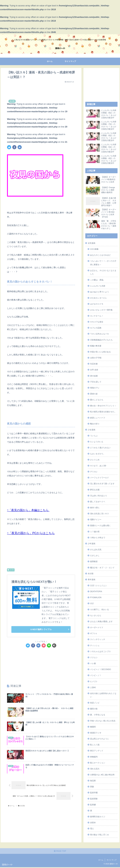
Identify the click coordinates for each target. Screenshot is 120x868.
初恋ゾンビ (95, 703)
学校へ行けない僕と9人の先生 (103, 721)
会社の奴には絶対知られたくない (103, 695)
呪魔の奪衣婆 (96, 346)
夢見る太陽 (95, 490)
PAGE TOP (60, 852)
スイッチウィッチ (98, 639)
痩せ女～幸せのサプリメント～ (103, 406)
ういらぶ (94, 436)
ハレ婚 (93, 663)
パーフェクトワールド (99, 478)
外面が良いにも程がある (100, 352)
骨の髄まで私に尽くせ (99, 835)
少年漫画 (92, 544)
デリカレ (94, 472)
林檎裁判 (94, 757)
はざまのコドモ (97, 304)
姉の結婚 (94, 376)
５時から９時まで (98, 538)
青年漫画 (92, 579)
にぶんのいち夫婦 (98, 286)
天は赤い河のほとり (99, 496)
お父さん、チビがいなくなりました (103, 272)
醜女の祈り (95, 424)
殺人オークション (98, 763)
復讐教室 (94, 561)
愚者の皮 (94, 394)
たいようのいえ (97, 442)
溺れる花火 (95, 769)
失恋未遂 (94, 364)
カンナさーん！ (97, 316)
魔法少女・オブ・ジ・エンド (102, 568)
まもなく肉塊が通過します (101, 621)
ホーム (101, 861)
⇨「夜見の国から (19, 533)
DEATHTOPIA (96, 591)
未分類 (11, 570)
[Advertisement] (41, 89)
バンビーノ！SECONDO (101, 669)
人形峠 (93, 687)
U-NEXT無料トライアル (41, 629)
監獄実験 (94, 799)
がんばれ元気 (96, 549)
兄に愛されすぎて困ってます (102, 484)
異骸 (92, 787)
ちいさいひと (96, 615)
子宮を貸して (96, 382)
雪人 (92, 829)
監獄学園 (94, 793)
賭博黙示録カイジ (98, 817)
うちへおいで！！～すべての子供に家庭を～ (103, 263)
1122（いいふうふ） (99, 585)
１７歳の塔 (95, 532)
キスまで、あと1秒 (98, 466)
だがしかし (95, 555)
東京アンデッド (97, 751)
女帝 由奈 (94, 370)
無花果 (93, 781)
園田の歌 (94, 709)
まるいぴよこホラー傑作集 (101, 310)
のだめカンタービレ (99, 298)
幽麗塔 (93, 727)
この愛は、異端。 (98, 280)
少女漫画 (92, 430)
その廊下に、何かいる (99, 609)
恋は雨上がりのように (99, 739)
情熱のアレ (95, 388)
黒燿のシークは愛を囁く (100, 525)
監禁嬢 (93, 805)
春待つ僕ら (95, 508)
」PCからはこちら (45, 533)
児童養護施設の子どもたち (101, 340)
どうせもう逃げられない (100, 448)
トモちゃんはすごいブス (100, 651)
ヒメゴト (94, 681)
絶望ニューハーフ (98, 418)
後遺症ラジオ (96, 733)
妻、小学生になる (98, 715)
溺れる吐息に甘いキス (99, 514)
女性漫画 (92, 243)
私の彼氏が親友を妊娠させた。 (103, 412)
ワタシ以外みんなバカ (99, 334)
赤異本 (93, 823)
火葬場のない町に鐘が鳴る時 (102, 775)
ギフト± (93, 633)
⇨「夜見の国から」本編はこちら (28, 510)
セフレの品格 (96, 328)
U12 (92, 603)
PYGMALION (96, 597)
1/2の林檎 (94, 249)
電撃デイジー (96, 520)
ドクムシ (94, 657)
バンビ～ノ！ (96, 675)
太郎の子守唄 (96, 358)
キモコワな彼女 (97, 322)
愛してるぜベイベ (98, 502)
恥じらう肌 (95, 745)
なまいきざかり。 (98, 454)
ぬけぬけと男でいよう (99, 292)
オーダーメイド (97, 627)
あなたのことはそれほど (100, 255)
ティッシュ (95, 645)
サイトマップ (112, 861)
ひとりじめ (95, 460)
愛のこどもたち (97, 400)
